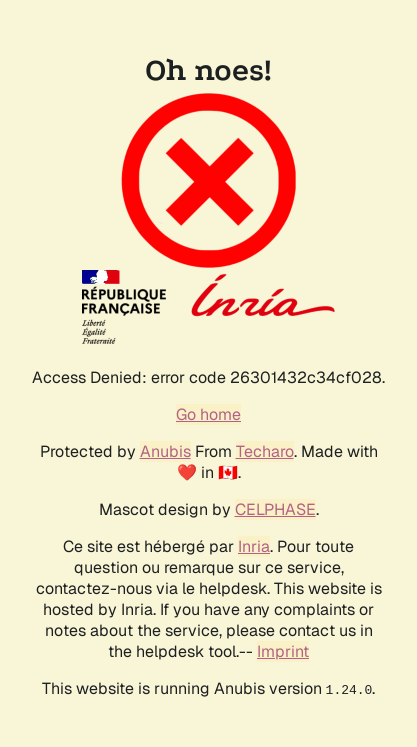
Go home (208, 414)
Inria (254, 546)
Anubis (165, 451)
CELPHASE (275, 509)
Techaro (265, 451)
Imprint (283, 651)
